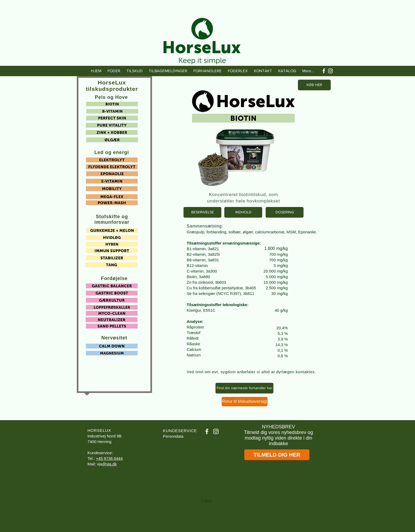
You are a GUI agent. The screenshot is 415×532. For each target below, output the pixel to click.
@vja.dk (109, 464)
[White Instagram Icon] (330, 71)
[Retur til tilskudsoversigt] (245, 402)
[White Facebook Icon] (324, 71)
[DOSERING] (285, 212)
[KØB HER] (314, 85)
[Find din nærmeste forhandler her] (244, 388)
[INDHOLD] (243, 212)
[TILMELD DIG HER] (277, 455)
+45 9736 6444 (109, 458)
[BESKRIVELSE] (202, 212)
